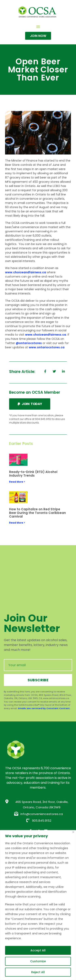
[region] (38, 905)
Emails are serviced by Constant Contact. (44, 708)
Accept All (38, 950)
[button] (38, 27)
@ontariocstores (29, 343)
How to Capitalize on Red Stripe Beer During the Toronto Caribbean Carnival (37, 513)
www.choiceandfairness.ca (26, 272)
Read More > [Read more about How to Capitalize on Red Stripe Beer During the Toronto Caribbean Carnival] (17, 523)
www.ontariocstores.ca (47, 347)
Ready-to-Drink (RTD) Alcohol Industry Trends (33, 474)
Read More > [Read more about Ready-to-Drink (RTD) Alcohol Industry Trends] (17, 482)
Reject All (38, 972)
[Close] (73, 832)
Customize (38, 961)
